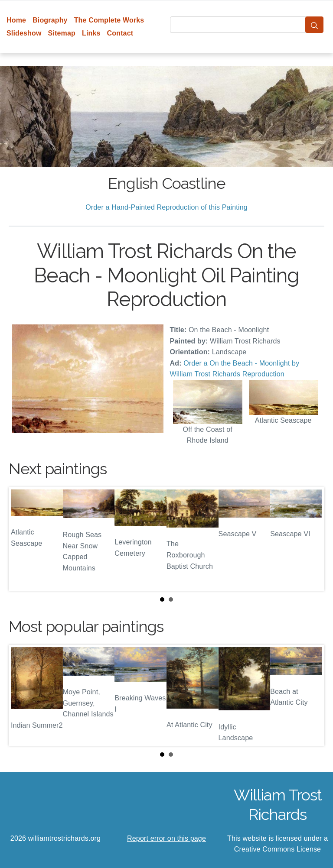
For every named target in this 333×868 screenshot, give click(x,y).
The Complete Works (109, 20)
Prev (22, 539)
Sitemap (62, 33)
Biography (50, 20)
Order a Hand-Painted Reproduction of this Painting (166, 207)
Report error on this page (166, 838)
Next (311, 539)
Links (91, 33)
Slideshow (24, 33)
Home (16, 20)
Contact (120, 33)
